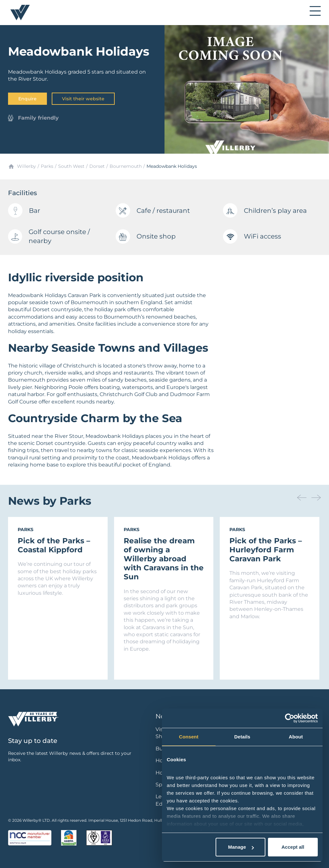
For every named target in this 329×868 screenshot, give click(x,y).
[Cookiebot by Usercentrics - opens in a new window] (290, 718)
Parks (47, 166)
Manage (241, 847)
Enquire (27, 99)
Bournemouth (126, 166)
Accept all (293, 847)
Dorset (97, 166)
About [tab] (296, 737)
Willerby (27, 166)
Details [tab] (242, 737)
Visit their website (83, 99)
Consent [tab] (189, 737)
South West (71, 166)
